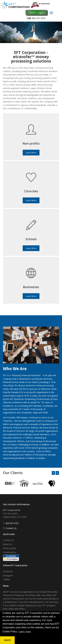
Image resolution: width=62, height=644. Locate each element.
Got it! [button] (7, 640)
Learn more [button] (25, 632)
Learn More (31, 153)
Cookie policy (9, 552)
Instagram (8, 575)
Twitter (6, 579)
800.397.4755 (12, 523)
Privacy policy (10, 548)
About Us (8, 544)
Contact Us (11, 528)
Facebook (8, 571)
